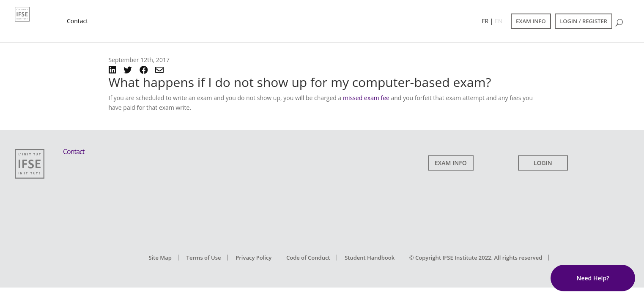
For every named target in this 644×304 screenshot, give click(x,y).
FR (485, 21)
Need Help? (593, 278)
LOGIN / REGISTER (584, 21)
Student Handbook (370, 258)
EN (499, 21)
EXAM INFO (531, 21)
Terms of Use (204, 258)
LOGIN (543, 163)
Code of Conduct (308, 258)
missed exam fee (366, 98)
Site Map (160, 258)
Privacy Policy (253, 258)
